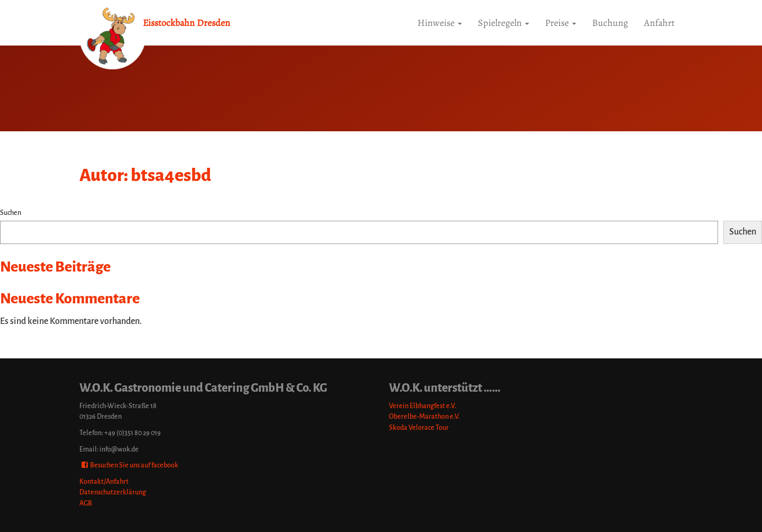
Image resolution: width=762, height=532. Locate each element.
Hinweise (440, 23)
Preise (561, 23)
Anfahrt (659, 23)
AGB (86, 503)
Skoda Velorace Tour (419, 427)
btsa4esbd (171, 175)
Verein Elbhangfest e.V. (423, 406)
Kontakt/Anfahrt (104, 481)
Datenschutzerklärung (113, 492)
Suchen (11, 213)
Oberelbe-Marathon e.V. (424, 416)
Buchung (610, 23)
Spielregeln (504, 23)
